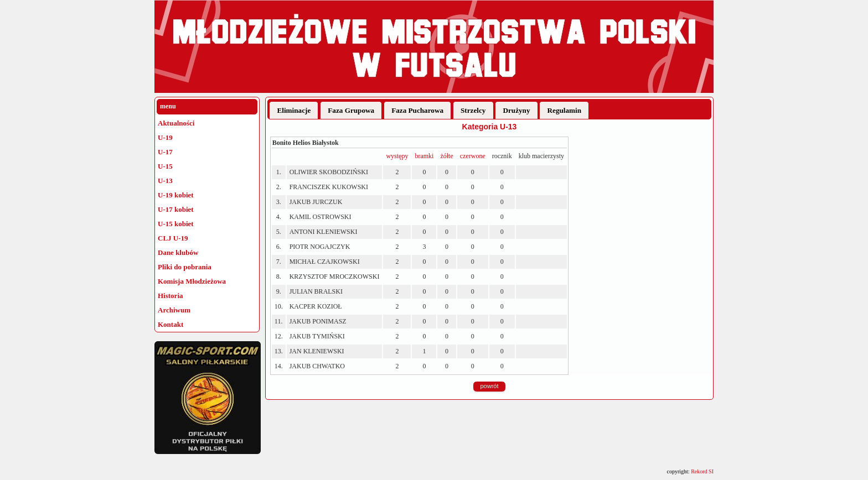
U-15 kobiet (176, 224)
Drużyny (516, 110)
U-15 (165, 166)
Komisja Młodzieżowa (192, 281)
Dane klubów (178, 252)
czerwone (473, 156)
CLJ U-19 (173, 238)
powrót (489, 386)
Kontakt (170, 324)
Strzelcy (473, 110)
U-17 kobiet (176, 209)
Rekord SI (702, 471)
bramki (424, 156)
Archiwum (174, 310)
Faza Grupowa (351, 110)
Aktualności (176, 123)
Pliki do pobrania (185, 267)
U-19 (165, 137)
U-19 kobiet (176, 195)
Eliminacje (294, 110)
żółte (446, 156)
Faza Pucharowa (417, 110)
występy (397, 156)
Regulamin (565, 110)
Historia (170, 296)
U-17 (165, 152)
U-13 (165, 181)
